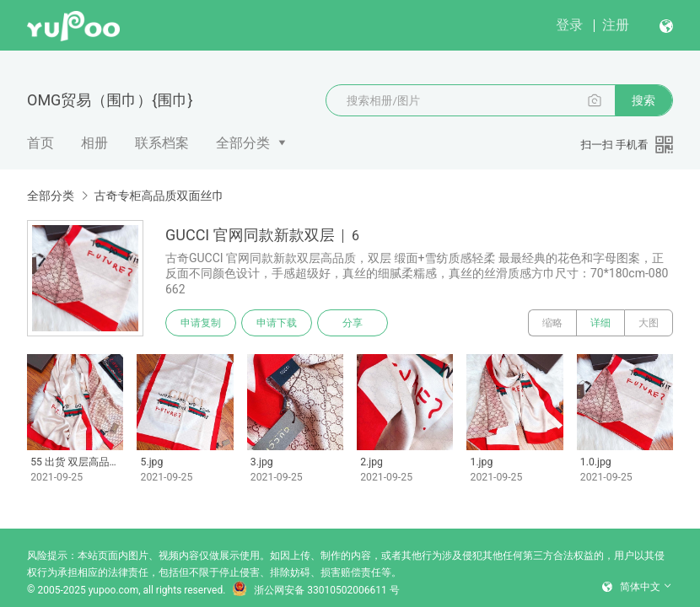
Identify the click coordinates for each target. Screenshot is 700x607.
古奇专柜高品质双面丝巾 (159, 196)
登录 (569, 25)
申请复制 (201, 323)
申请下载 (277, 323)
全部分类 (243, 143)
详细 (600, 323)
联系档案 (162, 143)
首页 (40, 143)
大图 (649, 323)
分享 (353, 323)
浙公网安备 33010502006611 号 (315, 590)
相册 (94, 143)
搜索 (643, 100)
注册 (616, 25)
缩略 (552, 323)
